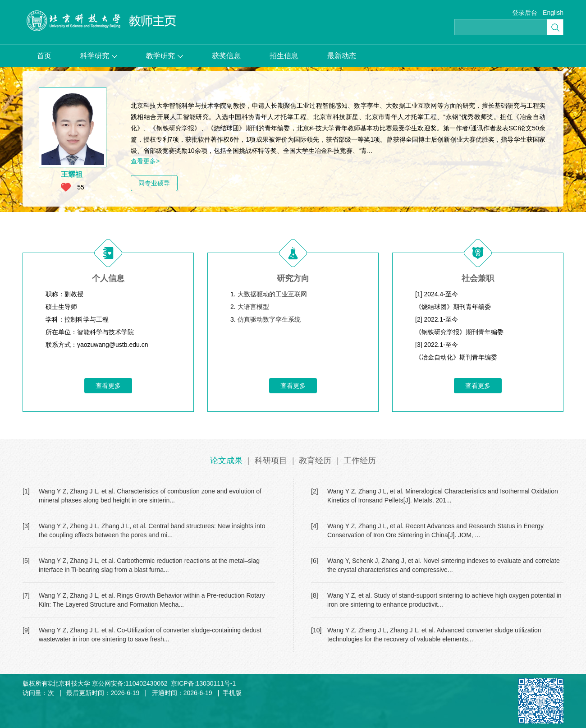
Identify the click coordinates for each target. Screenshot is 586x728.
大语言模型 (253, 307)
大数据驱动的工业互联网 (272, 294)
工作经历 (360, 461)
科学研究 (99, 56)
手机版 (232, 693)
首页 (44, 56)
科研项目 (271, 461)
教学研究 (165, 56)
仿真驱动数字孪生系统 (269, 319)
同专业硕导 (154, 183)
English (553, 13)
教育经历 (315, 461)
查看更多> (145, 161)
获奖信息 (226, 56)
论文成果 (226, 461)
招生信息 (284, 56)
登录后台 (525, 13)
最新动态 (342, 56)
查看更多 (108, 386)
